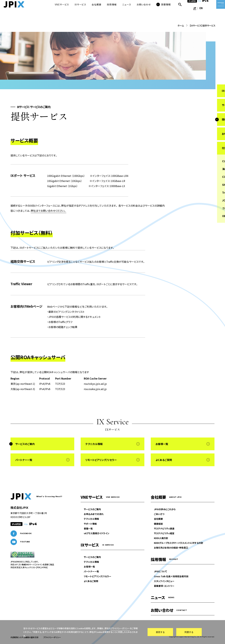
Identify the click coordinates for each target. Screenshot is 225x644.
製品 (52, 564)
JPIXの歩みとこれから (165, 509)
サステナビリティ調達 (164, 528)
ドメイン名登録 (42, 564)
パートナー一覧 (91, 572)
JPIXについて (160, 572)
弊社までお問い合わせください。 (49, 211)
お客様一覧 (89, 567)
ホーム (181, 25)
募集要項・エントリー (164, 586)
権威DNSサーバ (28, 564)
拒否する (160, 632)
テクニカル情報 (91, 519)
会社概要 (158, 519)
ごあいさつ (159, 514)
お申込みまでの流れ (94, 514)
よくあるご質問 (91, 581)
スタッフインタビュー (164, 581)
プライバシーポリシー (120, 628)
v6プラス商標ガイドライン (97, 533)
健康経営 (158, 524)
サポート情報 (90, 524)
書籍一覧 (88, 528)
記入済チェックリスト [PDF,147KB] (33, 567)
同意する (189, 632)
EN (195, 13)
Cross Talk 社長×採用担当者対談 (171, 576)
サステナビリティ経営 (164, 533)
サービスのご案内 (92, 509)
